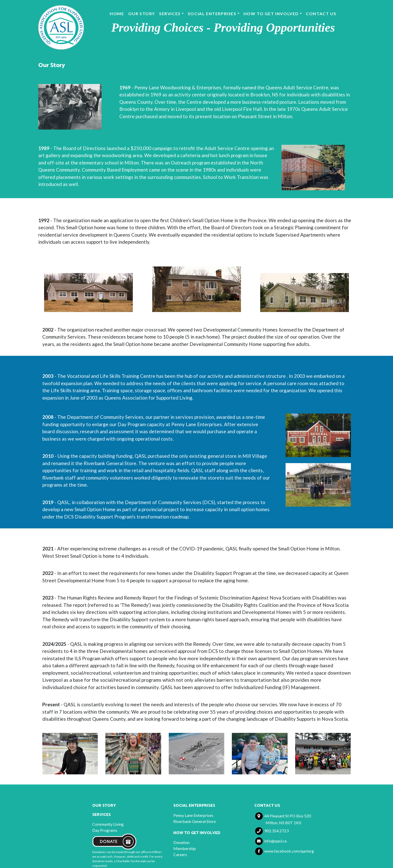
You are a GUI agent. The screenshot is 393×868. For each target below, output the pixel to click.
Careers (180, 854)
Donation (181, 842)
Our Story (142, 14)
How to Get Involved (271, 14)
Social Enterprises (212, 14)
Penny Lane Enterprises (193, 815)
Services (170, 14)
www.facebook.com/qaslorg (285, 851)
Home (117, 14)
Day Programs (105, 830)
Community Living (108, 824)
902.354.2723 (272, 831)
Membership (185, 848)
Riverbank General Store (195, 821)
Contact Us (321, 14)
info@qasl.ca (271, 841)
